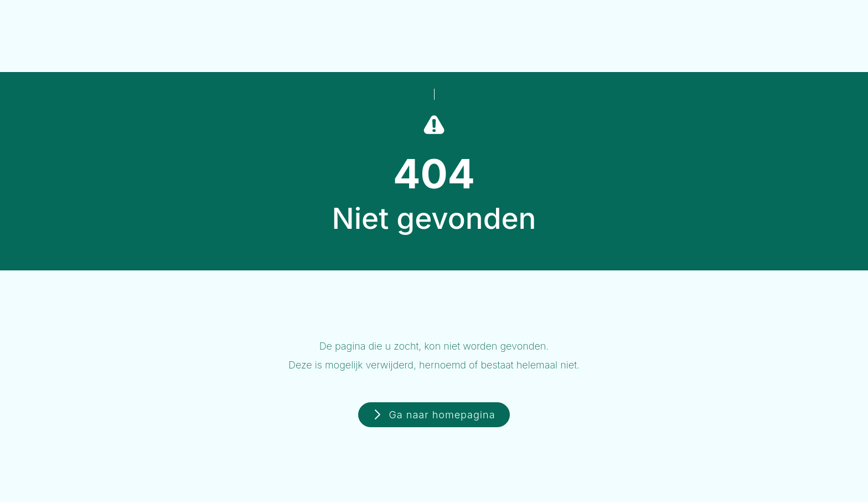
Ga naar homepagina (442, 415)
